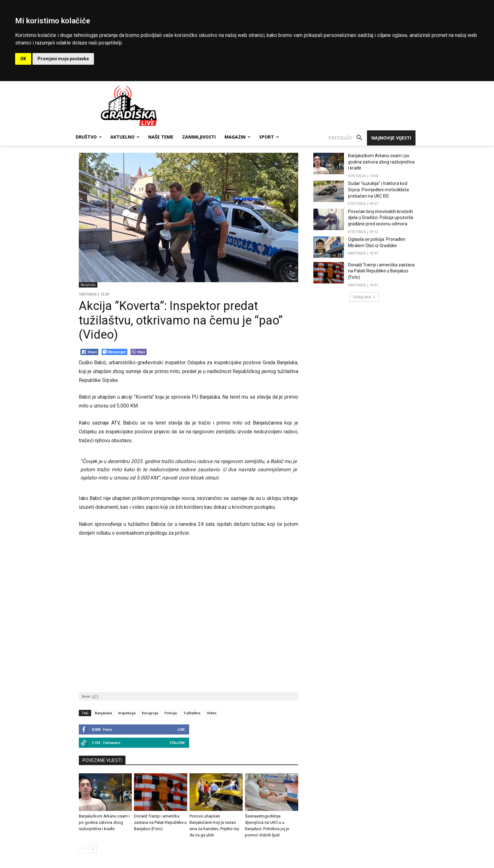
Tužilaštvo (192, 713)
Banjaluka (88, 285)
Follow (177, 743)
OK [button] (23, 59)
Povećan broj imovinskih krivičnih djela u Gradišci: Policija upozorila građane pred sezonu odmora (381, 218)
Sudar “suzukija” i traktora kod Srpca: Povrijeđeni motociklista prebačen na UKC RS (378, 190)
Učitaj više (364, 297)
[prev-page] (83, 849)
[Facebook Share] (90, 352)
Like (181, 729)
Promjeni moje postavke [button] (63, 59)
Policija (171, 713)
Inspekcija (127, 713)
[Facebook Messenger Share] (114, 352)
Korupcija (150, 713)
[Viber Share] (139, 352)
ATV (95, 696)
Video (212, 713)
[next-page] (93, 849)
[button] (348, 138)
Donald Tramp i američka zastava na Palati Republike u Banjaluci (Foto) (160, 822)
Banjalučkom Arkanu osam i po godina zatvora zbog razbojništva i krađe (104, 822)
